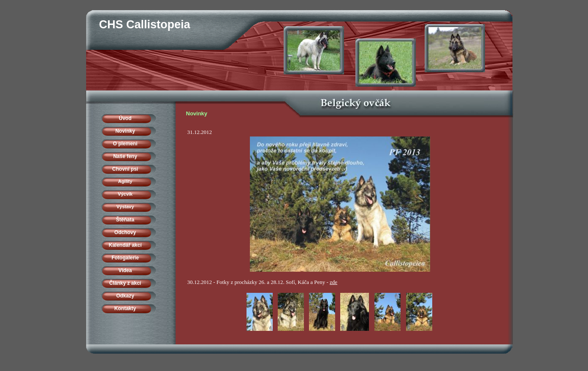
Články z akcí (125, 283)
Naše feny (125, 156)
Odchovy (125, 232)
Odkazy (125, 296)
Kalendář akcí (125, 245)
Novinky (125, 131)
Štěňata (125, 220)
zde (333, 282)
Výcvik (125, 194)
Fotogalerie (125, 258)
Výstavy (125, 207)
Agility (125, 181)
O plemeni (125, 144)
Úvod (125, 118)
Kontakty (125, 308)
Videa (125, 270)
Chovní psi (125, 169)
